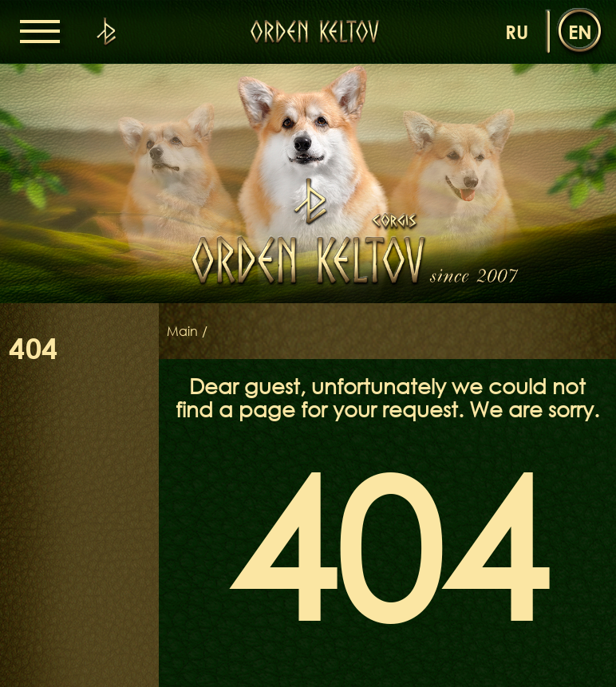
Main (182, 331)
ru (517, 32)
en (580, 32)
